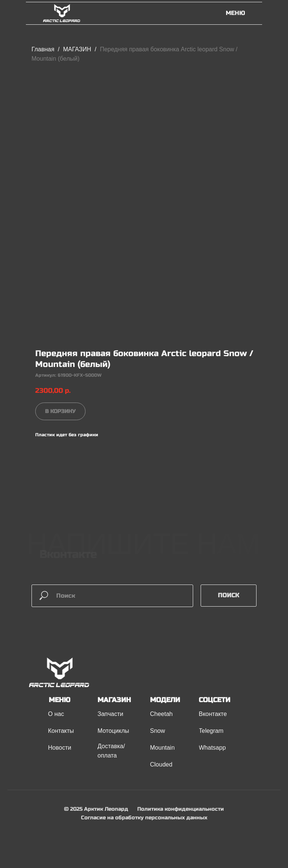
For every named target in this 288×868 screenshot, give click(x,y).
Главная (43, 49)
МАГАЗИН (78, 49)
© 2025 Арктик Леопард (96, 809)
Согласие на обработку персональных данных (144, 818)
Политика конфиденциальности (181, 809)
